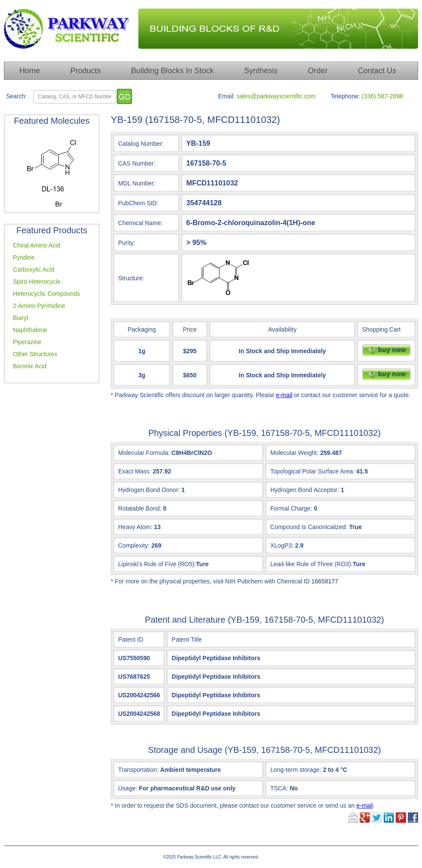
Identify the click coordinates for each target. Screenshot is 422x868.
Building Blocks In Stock (172, 71)
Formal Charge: (291, 508)
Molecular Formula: (144, 453)
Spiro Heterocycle (37, 282)
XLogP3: (282, 545)
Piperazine (27, 342)
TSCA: (284, 788)
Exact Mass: (134, 471)
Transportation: (169, 770)
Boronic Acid (30, 366)
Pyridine (24, 257)
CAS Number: (137, 163)
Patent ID (131, 639)
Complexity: (134, 545)
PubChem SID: (138, 203)
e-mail (284, 395)
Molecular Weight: (294, 453)
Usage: (177, 788)
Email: (227, 96)
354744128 (204, 203)
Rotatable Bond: (140, 508)
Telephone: (345, 96)
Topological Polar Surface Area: (312, 471)
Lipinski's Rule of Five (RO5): (157, 564)
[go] (124, 96)
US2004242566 (139, 695)
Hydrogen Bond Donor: (149, 490)
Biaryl (20, 318)
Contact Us (377, 71)
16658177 (325, 581)
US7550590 (134, 658)
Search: (16, 96)
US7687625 (134, 677)
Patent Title (187, 639)
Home (30, 71)
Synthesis (261, 71)
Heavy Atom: (135, 527)
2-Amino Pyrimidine (39, 306)
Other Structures (35, 354)
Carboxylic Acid (34, 269)
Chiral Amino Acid (37, 245)
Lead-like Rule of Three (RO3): (311, 564)
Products (86, 71)
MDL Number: (137, 183)
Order (318, 71)
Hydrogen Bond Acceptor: (305, 490)
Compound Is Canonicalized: (309, 527)
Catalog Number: (141, 144)
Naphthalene (30, 330)
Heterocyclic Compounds (47, 294)
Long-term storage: (309, 770)
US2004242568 (139, 714)
